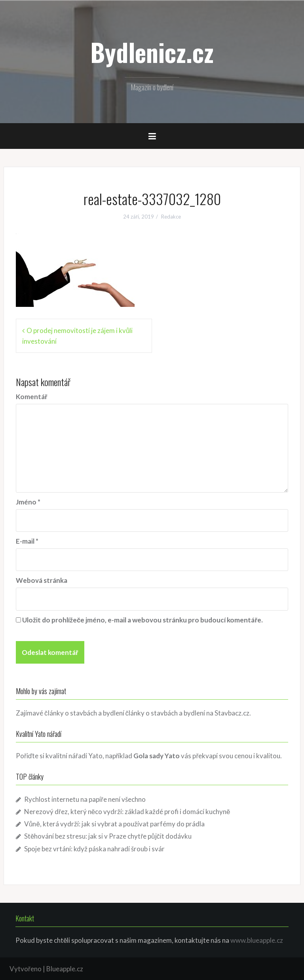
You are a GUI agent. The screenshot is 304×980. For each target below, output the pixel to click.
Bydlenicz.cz (152, 52)
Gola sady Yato (157, 756)
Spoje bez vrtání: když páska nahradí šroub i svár (94, 849)
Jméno (28, 502)
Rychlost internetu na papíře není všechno (85, 799)
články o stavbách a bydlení (165, 713)
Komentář (32, 397)
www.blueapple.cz (257, 940)
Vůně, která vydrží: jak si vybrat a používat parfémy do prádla (114, 824)
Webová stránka (42, 580)
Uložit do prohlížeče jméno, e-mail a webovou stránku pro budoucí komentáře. (142, 620)
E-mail (27, 541)
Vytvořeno (26, 969)
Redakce (171, 217)
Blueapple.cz (65, 969)
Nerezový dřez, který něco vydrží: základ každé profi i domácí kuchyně (127, 812)
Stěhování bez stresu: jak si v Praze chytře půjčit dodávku (108, 836)
